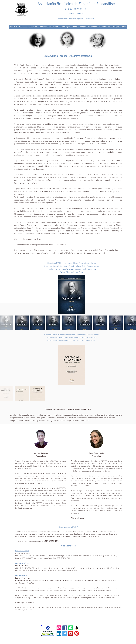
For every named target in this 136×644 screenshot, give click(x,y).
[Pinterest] (77, 633)
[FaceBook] (65, 628)
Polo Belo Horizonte (22, 576)
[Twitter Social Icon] (65, 633)
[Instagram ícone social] (59, 628)
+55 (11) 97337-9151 (59, 253)
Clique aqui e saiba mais (24, 603)
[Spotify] (71, 628)
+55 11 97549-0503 (87, 19)
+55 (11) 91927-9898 (51, 541)
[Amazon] (77, 628)
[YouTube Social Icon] (71, 633)
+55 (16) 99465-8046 (70, 571)
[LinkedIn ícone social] (59, 633)
